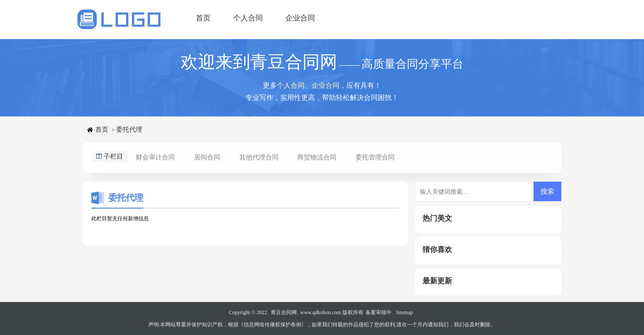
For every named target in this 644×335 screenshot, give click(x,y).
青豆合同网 (284, 312)
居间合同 (207, 157)
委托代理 (129, 129)
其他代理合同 (259, 157)
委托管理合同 (375, 157)
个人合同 (248, 18)
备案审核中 (379, 312)
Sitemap (404, 312)
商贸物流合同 (317, 157)
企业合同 (300, 18)
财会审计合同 (155, 157)
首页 (203, 18)
